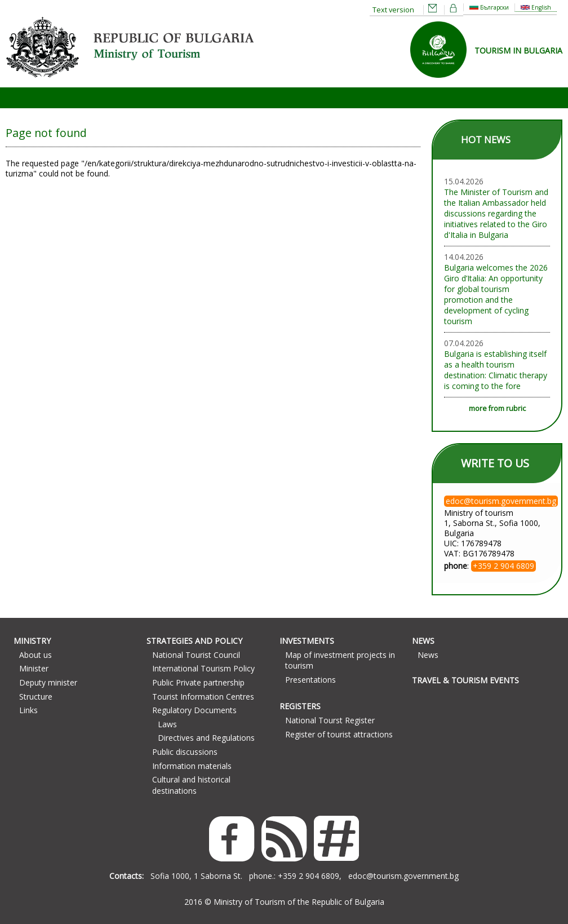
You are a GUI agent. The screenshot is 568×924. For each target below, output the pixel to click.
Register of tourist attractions (339, 734)
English (536, 7)
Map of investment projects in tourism (340, 660)
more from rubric (497, 408)
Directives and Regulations (206, 738)
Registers (300, 706)
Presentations (310, 680)
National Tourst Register (330, 720)
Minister (34, 668)
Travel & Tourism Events (465, 680)
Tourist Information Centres (203, 697)
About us (35, 655)
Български (489, 7)
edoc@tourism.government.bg (403, 876)
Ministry (32, 641)
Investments (307, 641)
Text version (393, 10)
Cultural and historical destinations (191, 785)
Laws (167, 724)
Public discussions (185, 752)
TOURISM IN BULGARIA (518, 50)
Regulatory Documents (194, 710)
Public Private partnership (198, 682)
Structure (36, 697)
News (423, 641)
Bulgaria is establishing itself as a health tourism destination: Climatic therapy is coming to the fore (496, 370)
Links (28, 710)
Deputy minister (48, 682)
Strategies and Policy (194, 641)
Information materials (192, 766)
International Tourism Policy (203, 668)
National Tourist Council (196, 655)
